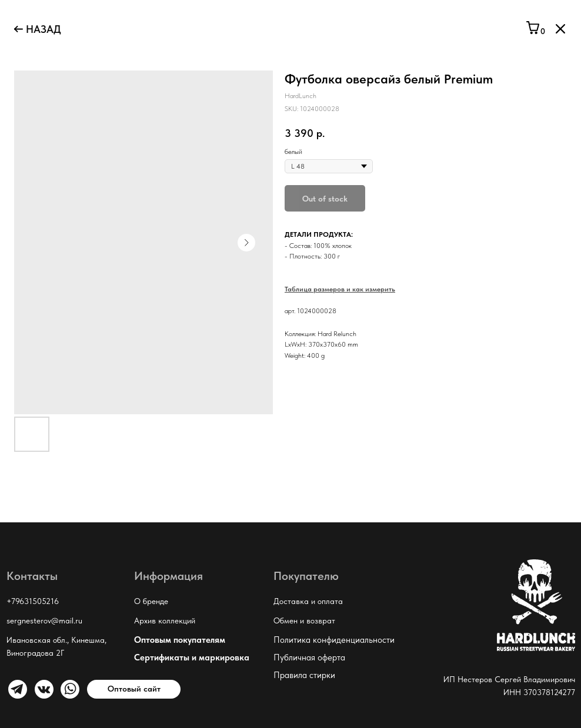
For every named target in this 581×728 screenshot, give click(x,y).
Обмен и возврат (304, 620)
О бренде (151, 601)
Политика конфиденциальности (334, 640)
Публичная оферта (309, 657)
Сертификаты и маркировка (192, 657)
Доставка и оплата (308, 601)
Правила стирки (304, 675)
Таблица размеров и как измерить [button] (340, 289)
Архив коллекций (165, 620)
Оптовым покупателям (180, 640)
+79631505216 (33, 601)
